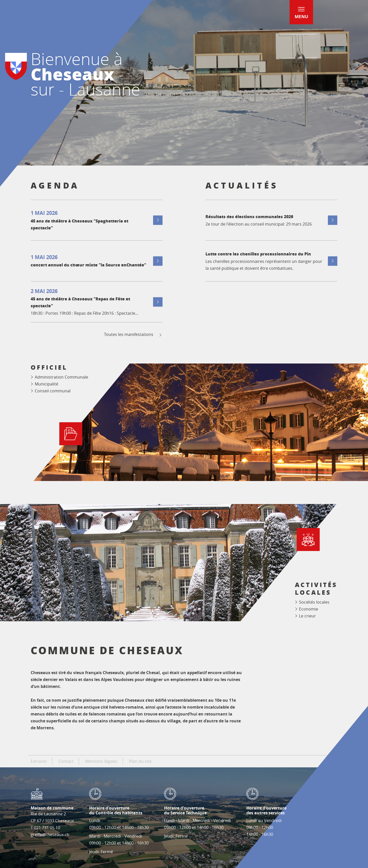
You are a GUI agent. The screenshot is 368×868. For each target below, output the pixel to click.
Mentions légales (101, 761)
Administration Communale (61, 377)
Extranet (39, 761)
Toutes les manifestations (133, 335)
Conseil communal (53, 391)
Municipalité (47, 384)
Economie (309, 609)
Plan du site (140, 761)
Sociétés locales (314, 602)
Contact (66, 761)
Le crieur (307, 616)
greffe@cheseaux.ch (50, 835)
